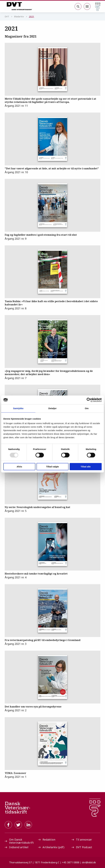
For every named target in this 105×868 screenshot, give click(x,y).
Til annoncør (82, 840)
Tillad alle (86, 467)
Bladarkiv (19, 16)
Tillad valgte (52, 467)
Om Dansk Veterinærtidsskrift (19, 841)
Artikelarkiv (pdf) (51, 847)
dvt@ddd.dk (89, 862)
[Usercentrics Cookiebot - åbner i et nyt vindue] (89, 400)
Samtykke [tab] (18, 408)
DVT (7, 16)
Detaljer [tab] (52, 408)
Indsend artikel (16, 847)
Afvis (19, 467)
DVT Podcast (82, 847)
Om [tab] (87, 408)
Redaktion (47, 840)
